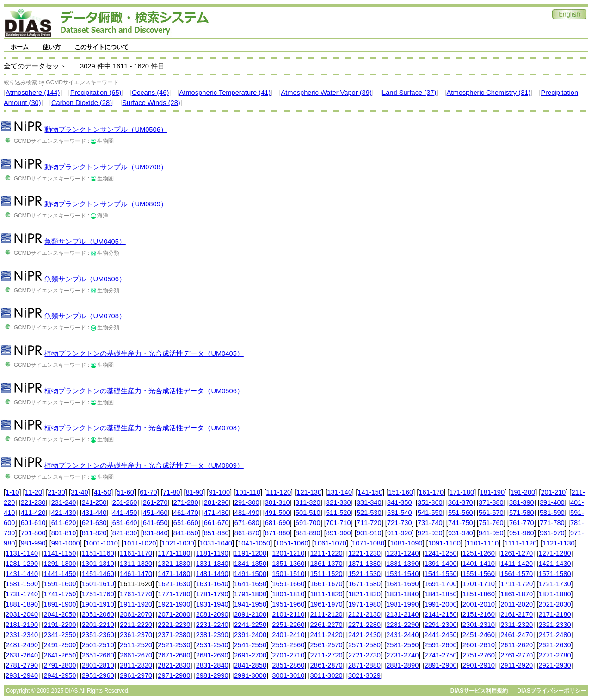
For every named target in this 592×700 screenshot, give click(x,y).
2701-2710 (288, 655)
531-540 (400, 513)
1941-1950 (250, 604)
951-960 (522, 533)
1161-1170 (136, 553)
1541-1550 (441, 574)
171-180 (462, 492)
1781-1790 (212, 594)
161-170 (431, 492)
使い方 (52, 47)
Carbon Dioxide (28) (82, 103)
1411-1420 (517, 564)
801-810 (64, 533)
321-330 (339, 502)
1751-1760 (98, 594)
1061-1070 (330, 543)
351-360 (430, 502)
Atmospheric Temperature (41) (225, 93)
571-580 (522, 513)
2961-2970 (136, 675)
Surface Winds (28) (151, 103)
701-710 (339, 523)
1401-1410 (479, 564)
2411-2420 (327, 635)
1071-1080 (368, 543)
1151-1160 (98, 553)
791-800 (33, 533)
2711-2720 (327, 655)
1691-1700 (441, 584)
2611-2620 (517, 645)
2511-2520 (136, 645)
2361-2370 (136, 635)
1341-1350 (250, 564)
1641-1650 (250, 584)
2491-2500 (60, 645)
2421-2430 (364, 635)
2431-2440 (402, 635)
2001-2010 (479, 604)
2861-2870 (327, 665)
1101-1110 (482, 543)
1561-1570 (517, 574)
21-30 (56, 492)
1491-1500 (250, 574)
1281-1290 (22, 564)
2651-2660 (98, 655)
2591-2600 (441, 645)
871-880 (277, 533)
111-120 (278, 492)
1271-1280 (555, 553)
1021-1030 (178, 543)
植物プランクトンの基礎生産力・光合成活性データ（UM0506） (144, 391)
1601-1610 (98, 584)
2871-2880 (364, 665)
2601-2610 (479, 645)
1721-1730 (555, 584)
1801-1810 (288, 594)
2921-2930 (555, 665)
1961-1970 (327, 604)
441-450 (125, 513)
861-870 (247, 533)
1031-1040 (216, 543)
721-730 (400, 523)
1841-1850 (441, 594)
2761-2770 (517, 655)
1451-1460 (98, 574)
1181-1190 (212, 553)
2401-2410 (288, 635)
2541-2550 (250, 645)
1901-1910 (98, 604)
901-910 (369, 533)
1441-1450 (60, 574)
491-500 (277, 513)
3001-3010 (288, 675)
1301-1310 (98, 564)
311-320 (308, 502)
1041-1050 (254, 543)
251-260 (125, 502)
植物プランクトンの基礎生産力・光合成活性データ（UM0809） (144, 465)
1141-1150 (60, 553)
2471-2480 (555, 635)
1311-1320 (136, 564)
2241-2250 (250, 625)
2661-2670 (136, 655)
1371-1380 (364, 564)
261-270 (155, 502)
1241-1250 (441, 553)
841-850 (186, 533)
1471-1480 (174, 574)
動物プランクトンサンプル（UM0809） (106, 204)
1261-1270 (517, 553)
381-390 (522, 502)
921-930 (430, 533)
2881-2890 (402, 665)
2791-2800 (60, 665)
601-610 (33, 523)
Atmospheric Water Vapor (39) (326, 93)
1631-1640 (212, 584)
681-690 (277, 523)
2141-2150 (441, 614)
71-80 (172, 492)
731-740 (430, 523)
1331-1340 (212, 564)
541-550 (430, 513)
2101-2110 (288, 614)
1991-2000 (441, 604)
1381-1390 (402, 564)
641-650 (155, 523)
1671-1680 (364, 584)
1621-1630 (174, 584)
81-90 (195, 492)
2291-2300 (441, 625)
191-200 (523, 492)
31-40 (80, 492)
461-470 (186, 513)
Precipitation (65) (96, 93)
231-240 (64, 502)
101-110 (248, 492)
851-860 (216, 533)
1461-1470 (136, 574)
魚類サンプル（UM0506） (85, 279)
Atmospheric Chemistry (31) (489, 93)
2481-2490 (22, 645)
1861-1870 (517, 594)
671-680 (247, 523)
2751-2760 (479, 655)
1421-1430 (555, 564)
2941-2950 (60, 675)
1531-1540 (402, 574)
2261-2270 (327, 625)
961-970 (552, 533)
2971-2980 (174, 675)
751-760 (491, 523)
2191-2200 (60, 625)
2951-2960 (98, 675)
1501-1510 (288, 574)
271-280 (186, 502)
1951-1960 (288, 604)
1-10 (12, 492)
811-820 (94, 533)
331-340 (369, 502)
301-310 (277, 502)
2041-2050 (60, 614)
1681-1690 (402, 584)
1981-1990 (402, 604)
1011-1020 (140, 543)
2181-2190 (22, 625)
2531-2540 (212, 645)
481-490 (247, 513)
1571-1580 (555, 574)
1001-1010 (102, 543)
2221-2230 (174, 625)
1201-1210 (288, 553)
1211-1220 (327, 553)
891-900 (339, 533)
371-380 (491, 502)
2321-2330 (555, 625)
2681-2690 (212, 655)
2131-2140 (402, 614)
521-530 (369, 513)
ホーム (20, 47)
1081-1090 (406, 543)
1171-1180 (174, 553)
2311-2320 (517, 625)
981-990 (33, 543)
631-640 (125, 523)
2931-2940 (22, 675)
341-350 (400, 502)
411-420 (33, 513)
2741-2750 (441, 655)
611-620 (64, 523)
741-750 (461, 523)
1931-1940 (212, 604)
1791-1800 (250, 594)
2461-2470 (517, 635)
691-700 (308, 523)
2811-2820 (136, 665)
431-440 (94, 513)
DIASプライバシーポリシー (552, 691)
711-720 (369, 523)
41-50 (103, 492)
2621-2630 (555, 645)
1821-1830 (364, 594)
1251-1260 (479, 553)
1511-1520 (327, 574)
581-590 (552, 513)
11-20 (34, 492)
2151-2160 (479, 614)
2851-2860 (288, 665)
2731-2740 (402, 655)
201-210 (553, 492)
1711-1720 (517, 584)
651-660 (186, 523)
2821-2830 (174, 665)
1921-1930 (174, 604)
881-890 (308, 533)
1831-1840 (402, 594)
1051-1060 (292, 543)
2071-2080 (174, 614)
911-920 (400, 533)
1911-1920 (136, 604)
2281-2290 (402, 625)
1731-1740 (22, 594)
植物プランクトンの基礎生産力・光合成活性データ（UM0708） (144, 428)
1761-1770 (136, 594)
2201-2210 (98, 625)
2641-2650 (60, 655)
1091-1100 (444, 543)
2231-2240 (212, 625)
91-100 (219, 492)
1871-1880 (555, 594)
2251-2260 (288, 625)
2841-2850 (250, 665)
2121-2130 (364, 614)
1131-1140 (22, 553)
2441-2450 (441, 635)
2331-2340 (22, 635)
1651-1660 (288, 584)
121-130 (309, 492)
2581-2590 (402, 645)
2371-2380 (174, 635)
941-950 (491, 533)
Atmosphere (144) (33, 93)
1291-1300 (60, 564)
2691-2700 (250, 655)
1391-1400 (441, 564)
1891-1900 (60, 604)
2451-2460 (479, 635)
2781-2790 (22, 665)
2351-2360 (98, 635)
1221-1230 (364, 553)
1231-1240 (402, 553)
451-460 (155, 513)
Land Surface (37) (409, 93)
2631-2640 (22, 655)
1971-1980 (364, 604)
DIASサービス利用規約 (479, 691)
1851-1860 (479, 594)
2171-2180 (555, 614)
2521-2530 (174, 645)
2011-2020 (517, 604)
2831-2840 (212, 665)
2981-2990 (212, 675)
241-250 (94, 502)
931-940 (461, 533)
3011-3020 (327, 675)
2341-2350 (60, 635)
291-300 (247, 502)
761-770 (522, 523)
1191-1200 (250, 553)
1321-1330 (174, 564)
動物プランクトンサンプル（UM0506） (106, 130)
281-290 (216, 502)
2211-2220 (136, 625)
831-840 (155, 533)
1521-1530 (364, 574)
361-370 (461, 502)
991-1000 (66, 543)
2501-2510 (98, 645)
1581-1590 (22, 584)
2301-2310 (479, 625)
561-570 (491, 513)
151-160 (401, 492)
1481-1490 (212, 574)
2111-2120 (327, 614)
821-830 (125, 533)
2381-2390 (212, 635)
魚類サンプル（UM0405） (85, 242)
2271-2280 (364, 625)
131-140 (339, 492)
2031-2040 (22, 614)
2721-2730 (364, 655)
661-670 (216, 523)
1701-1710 (479, 584)
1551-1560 (479, 574)
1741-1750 (60, 594)
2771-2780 (555, 655)
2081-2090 (212, 614)
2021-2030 (555, 604)
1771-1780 (174, 594)
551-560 (461, 513)
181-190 (492, 492)
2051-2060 (98, 614)
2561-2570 (327, 645)
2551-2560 (288, 645)
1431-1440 (22, 574)
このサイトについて (102, 47)
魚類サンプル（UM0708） (85, 316)
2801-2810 (98, 665)
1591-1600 (60, 584)
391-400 (552, 502)
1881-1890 (22, 604)
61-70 (148, 492)
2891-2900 (441, 665)
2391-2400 (250, 635)
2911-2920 (517, 665)
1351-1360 (288, 564)
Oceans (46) (151, 93)
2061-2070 (136, 614)
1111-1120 (520, 543)
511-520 (339, 513)
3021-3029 (364, 675)
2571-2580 (364, 645)
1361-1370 (327, 564)
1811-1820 (327, 594)
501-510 (308, 513)
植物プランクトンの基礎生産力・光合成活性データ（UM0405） (144, 353)
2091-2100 (250, 614)
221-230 (33, 502)
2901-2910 (479, 665)
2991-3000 (250, 675)
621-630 (94, 523)
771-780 (552, 523)
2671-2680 (174, 655)
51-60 (126, 492)
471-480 (216, 513)
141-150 (370, 492)
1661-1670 (327, 584)
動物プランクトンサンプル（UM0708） (106, 167)
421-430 (64, 513)
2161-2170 (517, 614)
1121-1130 (559, 543)
